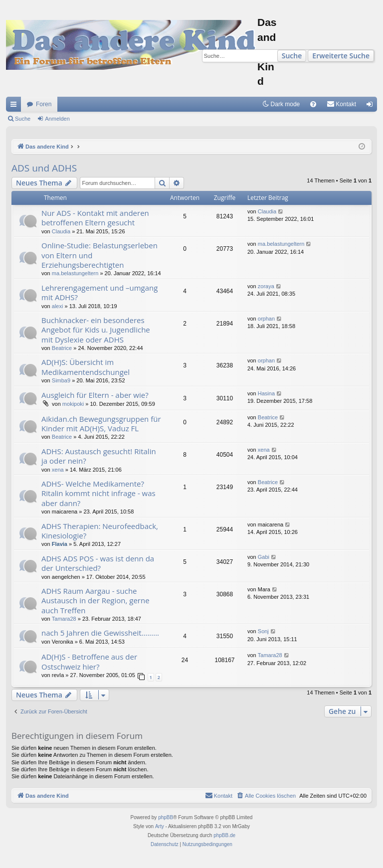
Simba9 (61, 380)
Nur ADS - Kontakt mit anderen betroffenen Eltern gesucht (95, 218)
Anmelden (57, 119)
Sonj (263, 631)
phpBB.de (224, 835)
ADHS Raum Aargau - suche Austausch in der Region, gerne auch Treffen (96, 601)
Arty (160, 826)
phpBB (166, 817)
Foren (44, 104)
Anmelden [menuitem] (372, 106)
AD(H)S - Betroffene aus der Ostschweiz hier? (89, 661)
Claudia (61, 231)
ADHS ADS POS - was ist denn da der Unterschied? (98, 563)
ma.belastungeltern (75, 273)
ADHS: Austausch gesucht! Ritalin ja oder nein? (99, 456)
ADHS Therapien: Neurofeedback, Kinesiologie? (100, 531)
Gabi (264, 557)
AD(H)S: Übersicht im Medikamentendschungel (86, 367)
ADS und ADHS (44, 168)
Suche (292, 56)
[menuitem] (313, 104)
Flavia (60, 544)
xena (58, 470)
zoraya (266, 286)
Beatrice (62, 348)
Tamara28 (64, 619)
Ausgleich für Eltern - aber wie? (95, 395)
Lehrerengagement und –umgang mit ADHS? (99, 292)
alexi (58, 306)
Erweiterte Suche (341, 56)
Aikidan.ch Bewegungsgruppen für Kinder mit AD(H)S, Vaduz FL (101, 424)
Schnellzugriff (15, 106)
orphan (266, 319)
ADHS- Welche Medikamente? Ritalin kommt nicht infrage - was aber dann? (98, 493)
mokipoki (73, 404)
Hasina (266, 393)
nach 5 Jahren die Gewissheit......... (100, 633)
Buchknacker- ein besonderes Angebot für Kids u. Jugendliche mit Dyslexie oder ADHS (96, 330)
